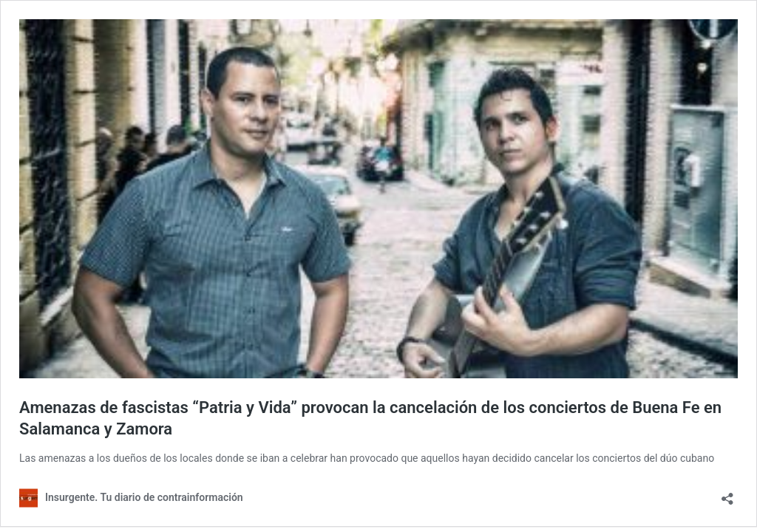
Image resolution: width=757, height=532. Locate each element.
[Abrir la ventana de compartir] (727, 494)
